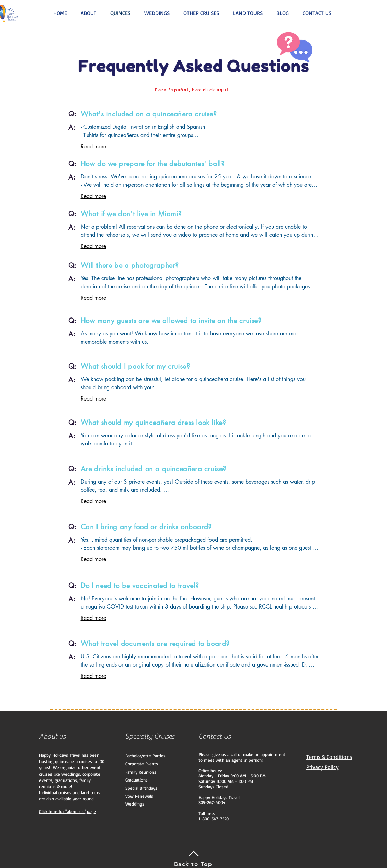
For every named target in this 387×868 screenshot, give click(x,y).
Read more (93, 146)
